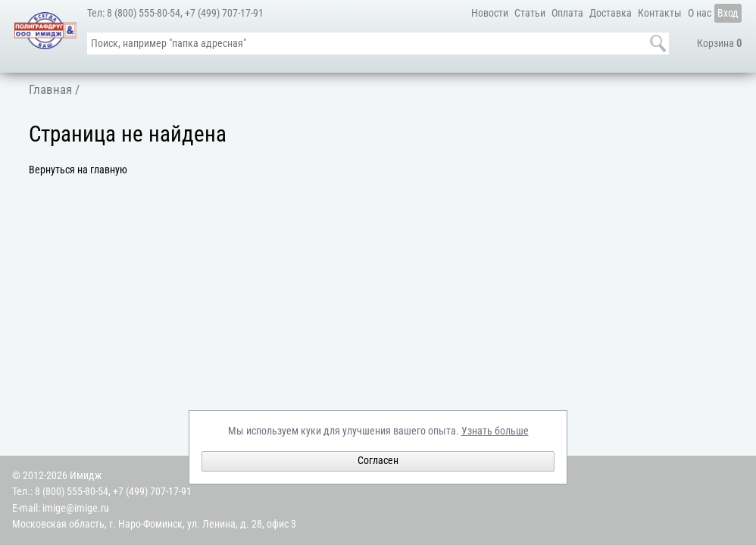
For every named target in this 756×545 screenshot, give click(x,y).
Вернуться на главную (78, 170)
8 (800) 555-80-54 (144, 13)
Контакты (660, 13)
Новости (490, 13)
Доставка (611, 13)
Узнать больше (495, 431)
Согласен (378, 461)
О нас (700, 13)
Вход (728, 13)
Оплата (567, 13)
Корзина (719, 44)
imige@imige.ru (76, 508)
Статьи (530, 13)
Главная (50, 89)
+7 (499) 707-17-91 (224, 13)
